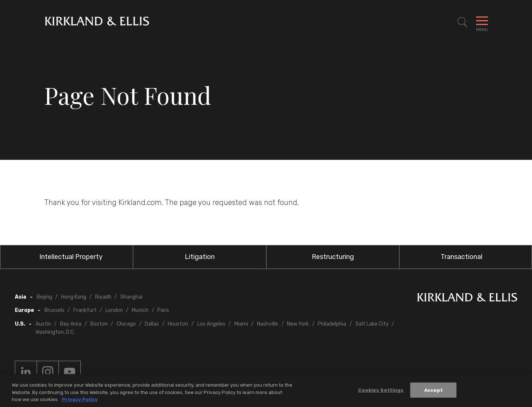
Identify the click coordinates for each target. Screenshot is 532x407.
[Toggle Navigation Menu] (482, 22)
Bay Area (71, 324)
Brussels (54, 310)
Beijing (44, 297)
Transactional (461, 257)
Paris (163, 310)
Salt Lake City (372, 324)
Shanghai (131, 297)
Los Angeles (211, 324)
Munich (140, 310)
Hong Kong (74, 297)
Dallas (152, 324)
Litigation (200, 257)
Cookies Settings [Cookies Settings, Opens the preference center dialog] (381, 391)
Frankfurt (85, 310)
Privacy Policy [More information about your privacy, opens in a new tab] (80, 401)
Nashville (267, 324)
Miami (241, 324)
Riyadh (103, 297)
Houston (178, 324)
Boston (99, 324)
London (114, 310)
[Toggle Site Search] (462, 22)
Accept (434, 391)
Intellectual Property (71, 257)
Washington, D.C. (55, 332)
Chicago (126, 324)
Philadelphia (332, 324)
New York (298, 324)
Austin (43, 324)
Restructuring (333, 257)
